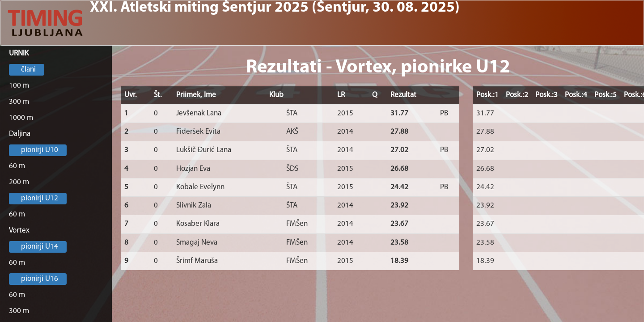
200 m (19, 182)
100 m (19, 86)
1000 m (21, 118)
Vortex (19, 231)
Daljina (20, 134)
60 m (17, 166)
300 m (19, 102)
